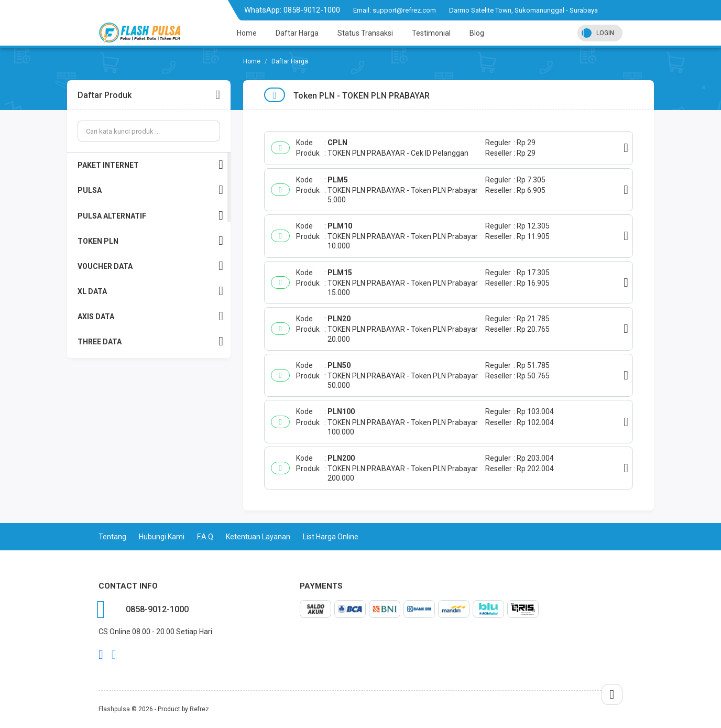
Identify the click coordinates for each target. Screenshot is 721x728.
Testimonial (431, 33)
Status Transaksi (365, 33)
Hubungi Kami (162, 537)
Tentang (112, 537)
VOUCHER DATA (150, 266)
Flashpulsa (114, 709)
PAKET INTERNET (150, 165)
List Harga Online (331, 537)
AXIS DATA (150, 316)
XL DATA (150, 291)
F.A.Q (205, 537)
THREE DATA (150, 341)
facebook (101, 655)
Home (247, 33)
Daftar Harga (297, 33)
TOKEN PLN (150, 241)
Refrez (199, 709)
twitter (114, 655)
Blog (477, 33)
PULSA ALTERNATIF (150, 216)
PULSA (150, 190)
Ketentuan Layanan (258, 537)
